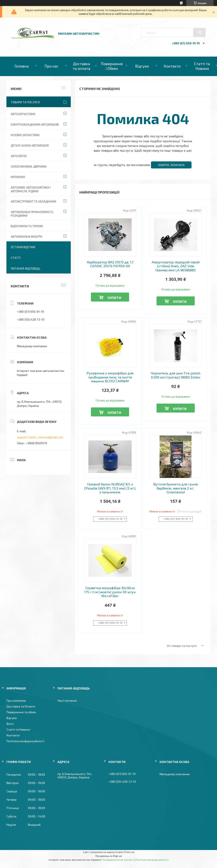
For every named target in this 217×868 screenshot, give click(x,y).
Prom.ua (129, 852)
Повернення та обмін (21, 712)
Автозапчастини (23, 114)
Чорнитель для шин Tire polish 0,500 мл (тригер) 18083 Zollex (176, 375)
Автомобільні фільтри (26, 237)
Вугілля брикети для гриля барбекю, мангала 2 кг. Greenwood (176, 488)
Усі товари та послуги (182, 646)
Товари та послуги (25, 102)
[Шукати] (199, 32)
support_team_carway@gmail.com (40, 437)
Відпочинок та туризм (27, 226)
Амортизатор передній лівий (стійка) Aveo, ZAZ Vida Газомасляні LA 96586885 (176, 266)
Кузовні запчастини (25, 135)
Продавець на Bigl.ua (109, 856)
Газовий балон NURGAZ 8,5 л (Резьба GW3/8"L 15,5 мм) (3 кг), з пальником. (110, 488)
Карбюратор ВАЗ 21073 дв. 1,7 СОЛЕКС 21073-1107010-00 (110, 264)
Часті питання (67, 701)
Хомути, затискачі (171, 165)
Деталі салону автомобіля (30, 146)
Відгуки (142, 66)
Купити (114, 298)
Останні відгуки (23, 247)
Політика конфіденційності (25, 741)
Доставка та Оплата (21, 706)
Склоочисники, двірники (29, 167)
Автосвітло (19, 156)
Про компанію (16, 701)
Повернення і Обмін (112, 66)
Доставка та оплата (81, 66)
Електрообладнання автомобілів (35, 125)
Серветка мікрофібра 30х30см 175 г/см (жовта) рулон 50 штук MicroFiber (110, 592)
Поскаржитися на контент (118, 860)
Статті (16, 258)
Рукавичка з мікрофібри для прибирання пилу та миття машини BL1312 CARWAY (110, 377)
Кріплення (18, 177)
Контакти (172, 66)
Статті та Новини (202, 66)
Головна (22, 66)
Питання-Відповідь (26, 268)
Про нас (51, 66)
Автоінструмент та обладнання (33, 201)
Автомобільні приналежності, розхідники (32, 214)
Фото (10, 724)
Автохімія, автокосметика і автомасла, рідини (31, 189)
